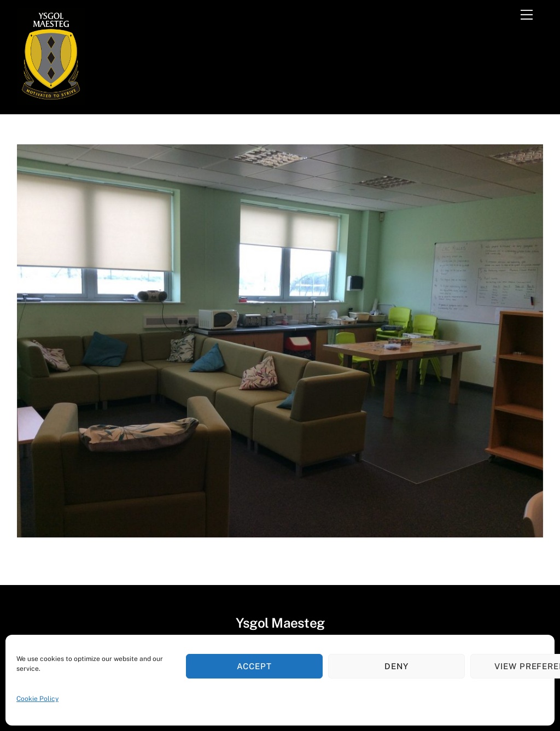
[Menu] (527, 15)
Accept (254, 666)
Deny (396, 666)
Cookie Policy (37, 699)
